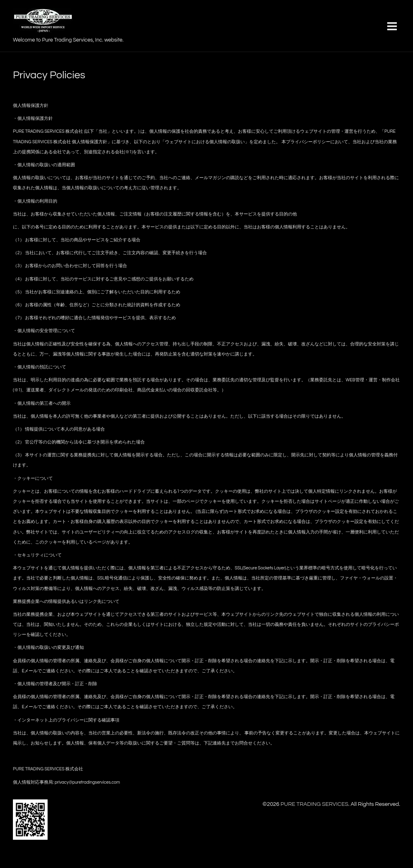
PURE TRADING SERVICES (314, 804)
